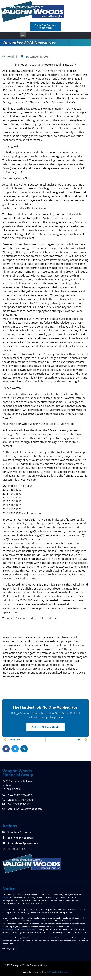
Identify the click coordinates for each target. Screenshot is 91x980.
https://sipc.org (28, 930)
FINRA (5, 897)
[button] (23, 35)
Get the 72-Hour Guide (45, 727)
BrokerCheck (36, 921)
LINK (24, 938)
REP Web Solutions (58, 972)
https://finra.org (10, 930)
